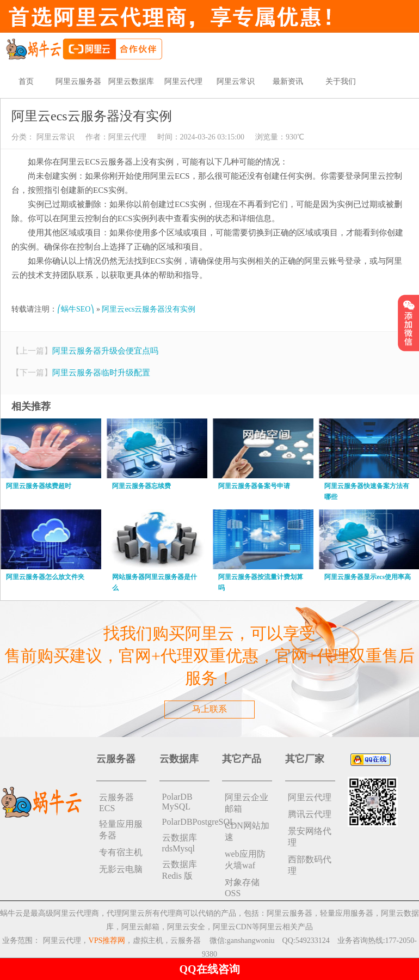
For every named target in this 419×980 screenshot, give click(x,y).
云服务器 (186, 941)
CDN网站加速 (247, 831)
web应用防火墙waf (245, 860)
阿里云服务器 (78, 81)
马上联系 (209, 709)
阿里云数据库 (131, 81)
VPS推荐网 (107, 941)
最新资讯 (288, 81)
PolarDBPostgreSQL (186, 822)
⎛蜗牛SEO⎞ (76, 309)
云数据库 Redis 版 (180, 870)
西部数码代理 (310, 865)
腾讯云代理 (310, 814)
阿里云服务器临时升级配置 (101, 373)
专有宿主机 (121, 852)
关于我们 (341, 81)
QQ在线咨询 (209, 969)
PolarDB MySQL (177, 802)
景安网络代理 (310, 837)
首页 (26, 81)
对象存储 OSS (242, 888)
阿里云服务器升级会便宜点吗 (105, 351)
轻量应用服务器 (121, 830)
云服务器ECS (116, 803)
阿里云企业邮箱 (247, 803)
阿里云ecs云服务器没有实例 (149, 309)
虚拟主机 (148, 941)
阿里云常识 (236, 81)
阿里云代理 (183, 81)
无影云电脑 (121, 869)
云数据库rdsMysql (180, 843)
